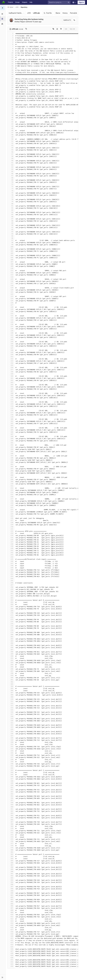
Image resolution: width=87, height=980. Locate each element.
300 (11, 678)
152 (11, 359)
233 (11, 533)
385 (11, 861)
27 (11, 90)
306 (11, 691)
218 (11, 501)
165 (11, 387)
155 (11, 365)
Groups (18, 2)
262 (11, 596)
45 (11, 128)
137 (11, 326)
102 (11, 251)
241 (11, 550)
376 (11, 841)
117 (11, 283)
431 (11, 960)
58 (11, 156)
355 (11, 796)
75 (11, 193)
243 (11, 555)
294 (11, 665)
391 (11, 874)
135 (11, 322)
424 (11, 945)
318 (11, 716)
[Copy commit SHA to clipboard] (74, 20)
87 (11, 219)
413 (11, 921)
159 (11, 374)
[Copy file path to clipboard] (26, 29)
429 (11, 955)
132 (11, 316)
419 (11, 934)
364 (11, 815)
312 (11, 703)
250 (11, 570)
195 (11, 451)
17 (11, 68)
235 (11, 538)
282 (11, 639)
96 (11, 238)
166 (11, 389)
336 (11, 755)
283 (11, 641)
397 (11, 887)
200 (11, 462)
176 (11, 410)
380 (11, 850)
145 (11, 344)
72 (11, 186)
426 (11, 949)
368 (11, 824)
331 (11, 744)
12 (11, 57)
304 (11, 686)
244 (11, 557)
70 (11, 182)
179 (11, 417)
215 (11, 494)
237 (11, 542)
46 (11, 130)
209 (11, 482)
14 (11, 62)
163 (11, 382)
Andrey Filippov (20, 22)
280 (11, 634)
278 (11, 630)
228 (11, 522)
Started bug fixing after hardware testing (29, 19)
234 (11, 535)
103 (11, 253)
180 (11, 419)
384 (11, 859)
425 (11, 947)
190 (11, 441)
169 (11, 395)
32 (11, 100)
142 (11, 337)
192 (11, 445)
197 (11, 456)
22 (11, 79)
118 (11, 286)
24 (11, 83)
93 (11, 232)
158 (11, 372)
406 (11, 906)
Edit (66, 29)
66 (11, 174)
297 (11, 671)
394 (11, 880)
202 (11, 466)
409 (11, 912)
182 (11, 423)
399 (11, 891)
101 (11, 249)
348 (11, 781)
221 (11, 507)
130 (11, 311)
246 (11, 561)
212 (11, 488)
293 (11, 662)
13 (11, 59)
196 (11, 454)
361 (11, 809)
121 (11, 292)
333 (11, 749)
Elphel (10, 7)
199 (11, 460)
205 (11, 473)
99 (11, 245)
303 (11, 684)
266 (11, 604)
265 (11, 602)
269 (11, 611)
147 (11, 348)
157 (11, 370)
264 (11, 600)
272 (11, 617)
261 (11, 594)
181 (11, 421)
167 (11, 391)
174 (11, 406)
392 (11, 876)
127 (11, 305)
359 (11, 805)
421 (11, 938)
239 (11, 546)
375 (11, 839)
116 (11, 281)
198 (11, 458)
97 (11, 240)
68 (11, 178)
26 (11, 87)
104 (11, 255)
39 (11, 115)
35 (11, 107)
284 (11, 643)
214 (11, 492)
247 (11, 563)
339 (11, 762)
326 (11, 734)
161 (11, 378)
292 (11, 660)
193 (11, 447)
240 (11, 548)
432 (11, 962)
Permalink (73, 13)
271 (11, 615)
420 (11, 936)
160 (11, 376)
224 (11, 514)
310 (11, 699)
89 (11, 223)
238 (11, 544)
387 (11, 865)
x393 (29, 13)
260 (11, 591)
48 (11, 135)
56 (11, 152)
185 (11, 430)
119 (11, 288)
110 (11, 268)
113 (11, 275)
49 (11, 137)
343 (11, 770)
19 (11, 72)
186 (11, 432)
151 (11, 357)
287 (11, 650)
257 (11, 585)
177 (11, 413)
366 (11, 820)
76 (11, 195)
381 (11, 852)
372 (11, 833)
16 (11, 66)
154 (11, 363)
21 (11, 77)
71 (11, 184)
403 (11, 899)
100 (11, 247)
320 (11, 721)
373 (11, 835)
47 (11, 133)
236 (11, 540)
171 (11, 400)
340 (11, 764)
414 (11, 923)
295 (11, 667)
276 (11, 626)
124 (11, 298)
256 (11, 583)
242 (11, 553)
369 (11, 826)
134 (11, 320)
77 (11, 197)
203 (11, 469)
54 (11, 148)
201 (11, 464)
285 (11, 645)
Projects (10, 2)
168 (11, 393)
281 (11, 637)
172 (11, 402)
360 (11, 807)
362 (11, 811)
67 (11, 176)
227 (11, 520)
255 (11, 581)
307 (11, 693)
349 (11, 783)
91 (11, 227)
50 (11, 139)
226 (11, 518)
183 (11, 426)
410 (11, 915)
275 (11, 624)
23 (11, 81)
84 (11, 212)
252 (11, 574)
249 (11, 568)
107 (11, 262)
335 (11, 753)
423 (11, 943)
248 (11, 566)
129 (11, 309)
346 (11, 777)
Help (31, 2)
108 (11, 264)
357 (11, 800)
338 (11, 759)
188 (11, 436)
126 (11, 303)
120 (11, 290)
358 (11, 803)
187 (11, 434)
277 (11, 628)
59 (11, 158)
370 (11, 828)
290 (11, 656)
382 (11, 854)
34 (11, 105)
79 (11, 202)
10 (11, 53)
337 (11, 757)
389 (11, 869)
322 (11, 725)
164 (11, 385)
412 (11, 919)
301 (11, 680)
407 (11, 908)
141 (11, 335)
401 (11, 895)
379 (11, 848)
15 (11, 64)
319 (11, 719)
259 (11, 589)
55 (11, 150)
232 (11, 531)
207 (11, 477)
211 (11, 486)
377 (11, 843)
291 (11, 658)
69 (11, 180)
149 (11, 352)
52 (11, 143)
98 (11, 242)
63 (11, 167)
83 (11, 210)
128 (11, 307)
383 (11, 856)
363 (11, 813)
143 (11, 339)
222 (11, 510)
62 (11, 165)
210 (11, 484)
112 (11, 273)
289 (11, 654)
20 (11, 74)
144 (11, 342)
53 (11, 146)
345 (11, 775)
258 (11, 587)
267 (11, 606)
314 (11, 708)
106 (11, 260)
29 (11, 94)
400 (11, 893)
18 (11, 70)
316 (11, 712)
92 (11, 230)
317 (11, 714)
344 (11, 772)
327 (11, 736)
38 (11, 113)
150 (11, 354)
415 (11, 925)
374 (11, 837)
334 (11, 751)
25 (11, 85)
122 (11, 294)
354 (11, 794)
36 (11, 109)
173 (11, 404)
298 (11, 673)
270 (11, 613)
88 (11, 221)
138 (11, 329)
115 (11, 279)
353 (11, 792)
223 (11, 512)
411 (11, 917)
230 (11, 527)
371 (11, 831)
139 (11, 331)
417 (11, 930)
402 (11, 897)
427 (11, 951)
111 (11, 270)
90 (11, 225)
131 (11, 314)
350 (11, 785)
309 (11, 697)
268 (11, 609)
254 (11, 578)
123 (11, 296)
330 (11, 742)
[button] (3, 977)
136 (11, 324)
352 (11, 790)
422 (11, 940)
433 (11, 964)
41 (11, 120)
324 (11, 729)
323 (11, 727)
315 (11, 710)
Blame (58, 13)
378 (11, 846)
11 (11, 55)
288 (11, 652)
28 (11, 92)
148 (11, 350)
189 (11, 438)
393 (11, 878)
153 (11, 361)
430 (11, 958)
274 (11, 622)
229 (11, 525)
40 (11, 118)
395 (11, 882)
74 (11, 191)
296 (11, 669)
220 (11, 505)
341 (11, 766)
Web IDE (72, 29)
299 (11, 675)
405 (11, 904)
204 (11, 471)
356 (11, 798)
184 (11, 428)
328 (11, 738)
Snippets (25, 2)
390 (11, 871)
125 (11, 301)
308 (11, 695)
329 (11, 740)
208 (11, 479)
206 (11, 475)
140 (11, 333)
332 (11, 747)
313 (11, 706)
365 (11, 818)
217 (11, 499)
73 (11, 189)
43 (11, 124)
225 (11, 516)
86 (11, 217)
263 (11, 598)
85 (11, 214)
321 (11, 723)
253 (11, 576)
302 (11, 682)
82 (11, 208)
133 (11, 318)
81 (11, 206)
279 (11, 632)
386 (11, 863)
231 (11, 529)
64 (11, 169)
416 (11, 927)
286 (11, 647)
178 (11, 415)
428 (11, 953)
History (65, 13)
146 (11, 346)
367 (11, 822)
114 (11, 277)
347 (11, 779)
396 (11, 884)
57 (11, 154)
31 (11, 98)
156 (11, 367)
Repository (24, 7)
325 (11, 731)
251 (11, 572)
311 (11, 701)
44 (11, 126)
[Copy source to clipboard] (53, 29)
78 (11, 199)
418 (11, 932)
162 (11, 380)
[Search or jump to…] (59, 2)
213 (11, 490)
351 (11, 787)
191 (11, 443)
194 (11, 449)
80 (11, 204)
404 (11, 902)
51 (11, 141)
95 (11, 236)
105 (11, 258)
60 (11, 161)
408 (11, 910)
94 (11, 234)
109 (11, 266)
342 (11, 768)
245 (11, 559)
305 (11, 688)
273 (11, 619)
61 (11, 163)
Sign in (81, 2)
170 (11, 398)
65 (11, 171)
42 (11, 122)
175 (11, 408)
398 (11, 889)
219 (11, 503)
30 (11, 96)
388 (11, 867)
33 (11, 102)
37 (11, 111)
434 (11, 966)
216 (11, 497)
